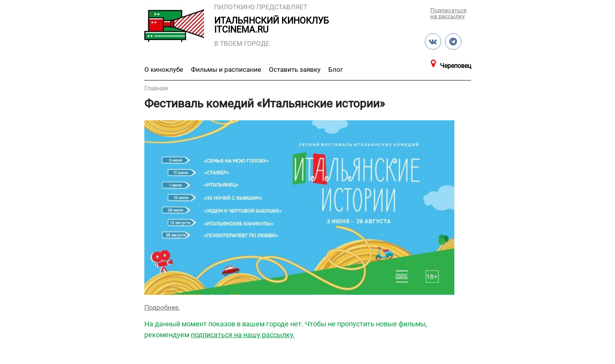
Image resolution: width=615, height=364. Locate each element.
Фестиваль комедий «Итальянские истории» (265, 103)
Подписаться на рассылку (448, 13)
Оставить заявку (295, 69)
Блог (336, 69)
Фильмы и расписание (226, 69)
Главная (156, 88)
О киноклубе (164, 69)
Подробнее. (162, 307)
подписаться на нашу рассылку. (243, 335)
